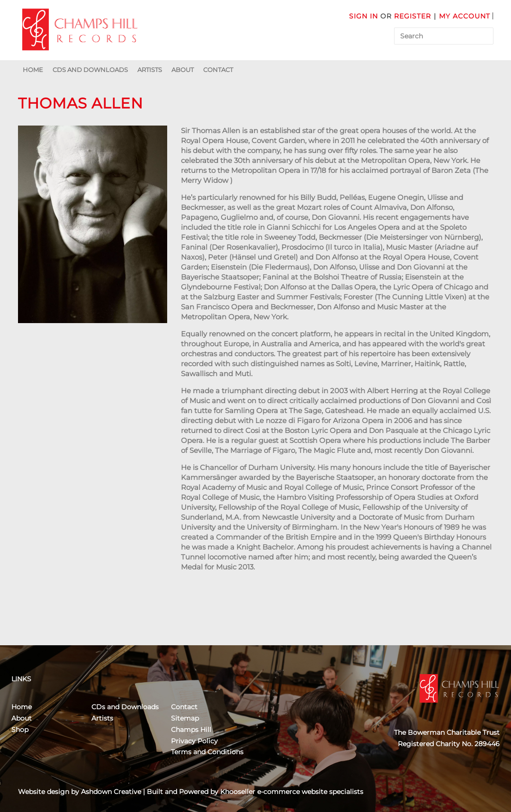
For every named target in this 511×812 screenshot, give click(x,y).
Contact (218, 70)
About (183, 70)
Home (33, 70)
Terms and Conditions (207, 752)
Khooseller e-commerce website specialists (292, 792)
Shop (20, 730)
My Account (465, 16)
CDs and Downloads (90, 70)
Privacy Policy (194, 741)
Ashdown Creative (111, 792)
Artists (150, 70)
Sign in (363, 16)
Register (412, 16)
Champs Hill (191, 730)
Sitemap (185, 718)
